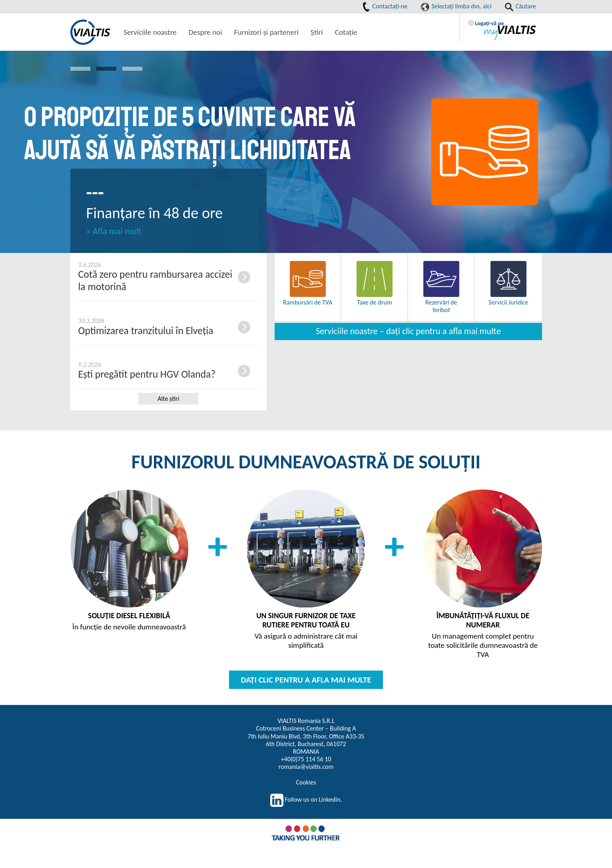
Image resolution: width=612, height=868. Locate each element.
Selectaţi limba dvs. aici (456, 6)
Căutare (520, 6)
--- (95, 192)
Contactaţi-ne (385, 6)
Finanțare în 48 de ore (155, 213)
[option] (306, 152)
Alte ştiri (168, 399)
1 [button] (80, 69)
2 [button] (106, 69)
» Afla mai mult (114, 231)
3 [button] (132, 69)
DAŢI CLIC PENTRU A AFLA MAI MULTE (306, 680)
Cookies (306, 782)
